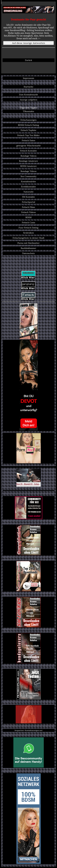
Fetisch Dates (28, 140)
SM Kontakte (28, 197)
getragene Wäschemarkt (29, 146)
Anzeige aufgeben (29, 100)
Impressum (29, 78)
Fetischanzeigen (29, 120)
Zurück (28, 60)
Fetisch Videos (28, 212)
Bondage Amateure (28, 161)
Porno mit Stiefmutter (28, 243)
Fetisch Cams (28, 223)
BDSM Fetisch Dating (28, 125)
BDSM (28, 217)
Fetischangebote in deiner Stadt (28, 238)
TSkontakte (28, 111)
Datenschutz (28, 253)
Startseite (28, 87)
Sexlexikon (28, 233)
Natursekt (28, 192)
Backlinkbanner (29, 248)
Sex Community (28, 176)
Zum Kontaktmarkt (28, 95)
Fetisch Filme (28, 207)
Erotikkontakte (29, 187)
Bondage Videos (28, 156)
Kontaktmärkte (28, 181)
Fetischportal (28, 202)
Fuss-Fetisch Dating (28, 228)
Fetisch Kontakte (28, 151)
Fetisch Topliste (29, 130)
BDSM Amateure (29, 166)
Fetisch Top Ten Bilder (28, 135)
